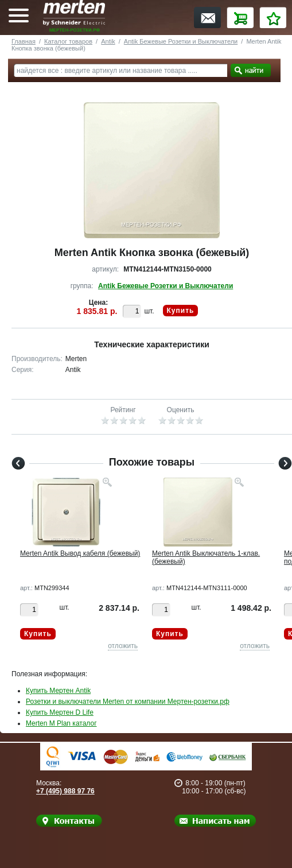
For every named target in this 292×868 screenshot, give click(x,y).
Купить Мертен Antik (58, 691)
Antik (108, 41)
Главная (24, 41)
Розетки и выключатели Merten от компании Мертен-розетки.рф (128, 702)
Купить (181, 311)
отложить (123, 646)
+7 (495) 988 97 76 (65, 791)
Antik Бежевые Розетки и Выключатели (181, 41)
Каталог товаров (68, 41)
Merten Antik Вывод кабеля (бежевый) (80, 553)
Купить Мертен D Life (60, 712)
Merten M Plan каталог (61, 723)
